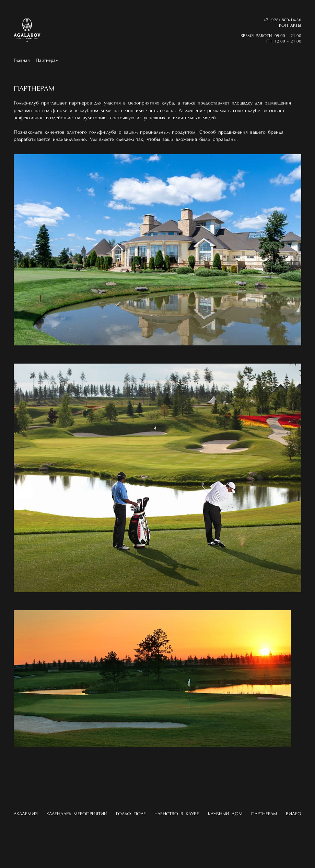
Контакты (290, 26)
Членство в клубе (177, 814)
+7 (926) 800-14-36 (282, 20)
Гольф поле (131, 814)
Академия (26, 814)
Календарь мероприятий (77, 814)
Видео (294, 814)
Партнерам (47, 60)
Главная (22, 60)
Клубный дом (225, 814)
